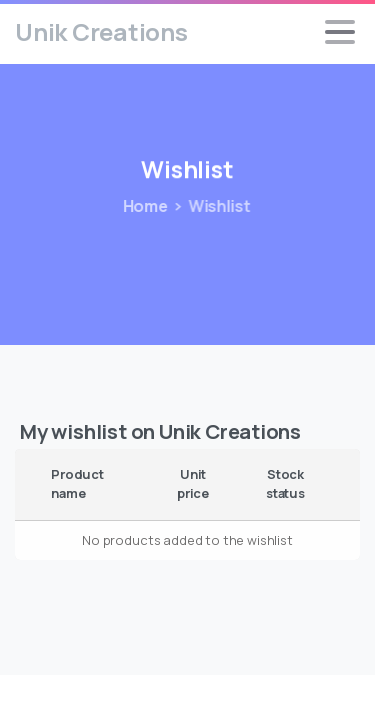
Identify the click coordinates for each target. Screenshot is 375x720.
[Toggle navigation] (340, 32)
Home (141, 206)
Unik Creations (101, 31)
